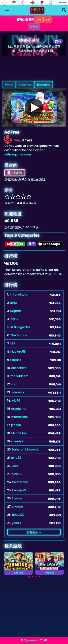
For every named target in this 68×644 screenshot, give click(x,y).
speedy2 (17, 441)
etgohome (19, 409)
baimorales (20, 482)
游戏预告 (43, 85)
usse (15, 466)
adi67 (14, 319)
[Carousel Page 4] (40, 577)
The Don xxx (19, 335)
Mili (13, 343)
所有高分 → (34, 532)
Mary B (17, 474)
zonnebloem (19, 376)
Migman (16, 311)
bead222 (18, 515)
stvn (14, 384)
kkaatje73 (19, 490)
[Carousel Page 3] (36, 577)
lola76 (16, 401)
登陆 (39, 20)
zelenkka (17, 392)
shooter (18, 507)
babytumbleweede (26, 449)
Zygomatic (32, 640)
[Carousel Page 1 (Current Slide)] (29, 577)
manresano (19, 417)
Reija (13, 303)
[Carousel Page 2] (32, 577)
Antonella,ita (18, 295)
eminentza (19, 368)
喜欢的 (15, 173)
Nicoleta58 (18, 352)
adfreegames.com (18, 154)
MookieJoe (19, 433)
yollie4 (16, 523)
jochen (16, 425)
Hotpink (16, 360)
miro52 (16, 458)
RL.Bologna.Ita (20, 327)
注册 (47, 20)
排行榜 (34, 26)
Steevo (17, 498)
